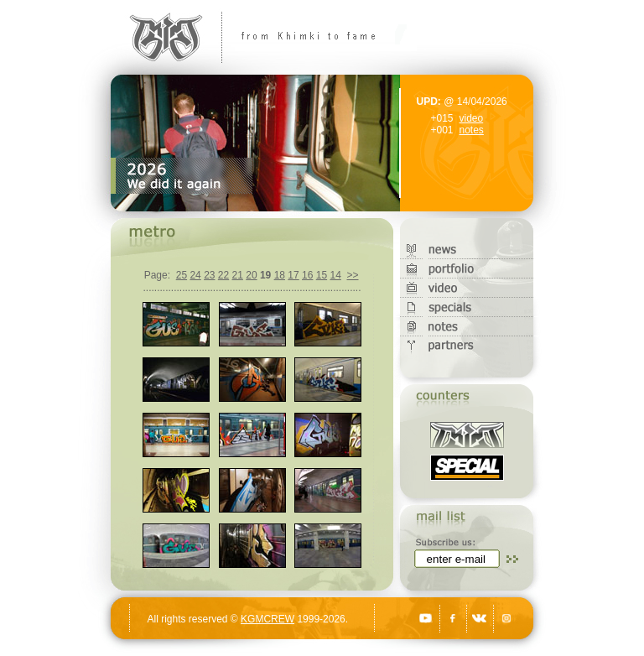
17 (293, 275)
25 (182, 275)
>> (352, 275)
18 (280, 275)
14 (335, 275)
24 (195, 275)
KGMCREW (267, 619)
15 (322, 275)
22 (223, 275)
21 (238, 275)
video (472, 118)
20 (251, 275)
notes (472, 130)
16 (307, 275)
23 (209, 275)
